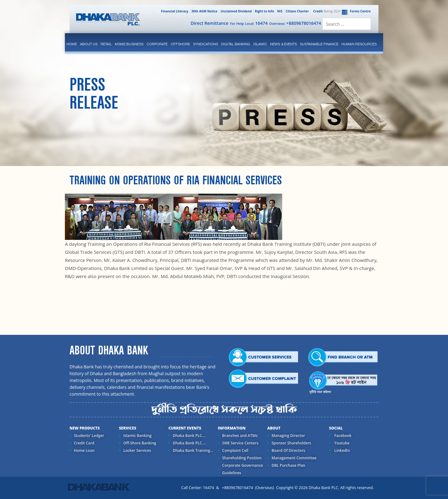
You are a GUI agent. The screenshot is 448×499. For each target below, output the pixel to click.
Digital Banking (236, 44)
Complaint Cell (235, 450)
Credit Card (84, 443)
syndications (206, 44)
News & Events (283, 44)
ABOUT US (89, 44)
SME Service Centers (240, 443)
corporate (157, 44)
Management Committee (294, 458)
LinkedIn (342, 450)
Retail (106, 44)
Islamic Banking (137, 436)
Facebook (342, 436)
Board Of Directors (288, 450)
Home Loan (84, 450)
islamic (260, 44)
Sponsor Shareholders (291, 443)
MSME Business (129, 44)
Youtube (342, 443)
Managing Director (288, 436)
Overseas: (295, 23)
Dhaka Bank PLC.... (189, 436)
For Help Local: (249, 23)
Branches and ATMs (240, 436)
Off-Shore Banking (140, 443)
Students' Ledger (89, 436)
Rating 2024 (326, 11)
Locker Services (137, 450)
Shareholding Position (242, 458)
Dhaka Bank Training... (193, 450)
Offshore (180, 44)
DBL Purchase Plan (288, 465)
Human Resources (359, 44)
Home (72, 44)
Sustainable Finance (319, 44)
